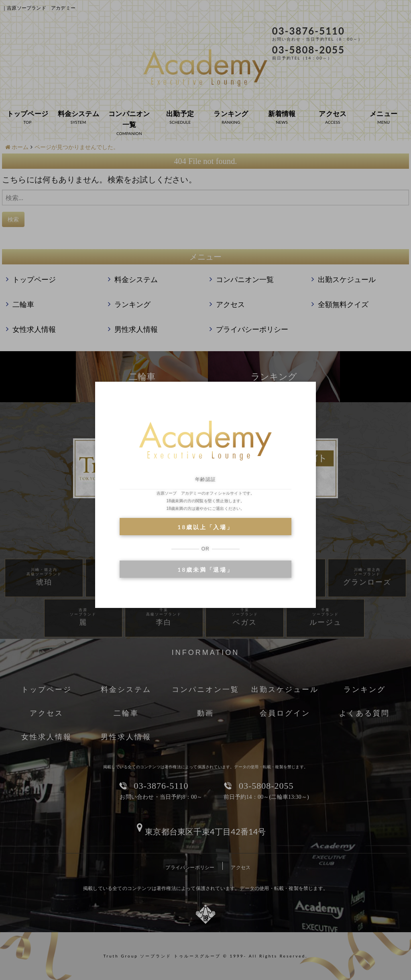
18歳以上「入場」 (205, 527)
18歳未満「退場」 (205, 570)
